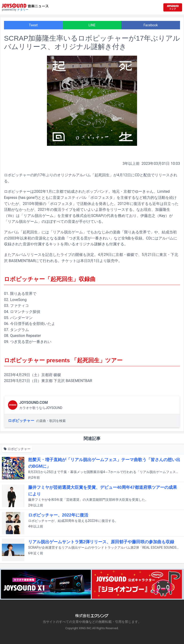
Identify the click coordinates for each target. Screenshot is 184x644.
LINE (92, 25)
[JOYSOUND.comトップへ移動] (173, 7)
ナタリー (23, 10)
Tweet (33, 25)
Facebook (151, 25)
